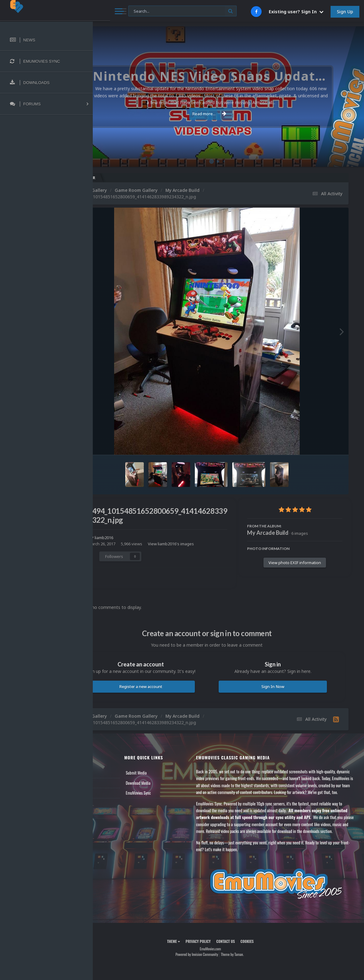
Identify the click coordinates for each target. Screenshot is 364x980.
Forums (109, 795)
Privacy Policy (216, 967)
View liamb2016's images (147, 550)
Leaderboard (113, 805)
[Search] (166, 11)
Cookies (265, 967)
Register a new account (168, 699)
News (108, 785)
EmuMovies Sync (167, 805)
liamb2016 (141, 537)
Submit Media (165, 785)
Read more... (227, 114)
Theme (191, 967)
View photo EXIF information (295, 563)
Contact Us (112, 825)
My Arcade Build (268, 533)
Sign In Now (282, 692)
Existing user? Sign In (296, 12)
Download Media (166, 795)
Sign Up (345, 12)
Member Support (116, 815)
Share (120, 561)
